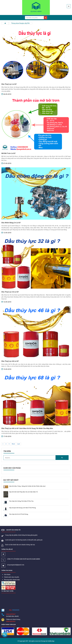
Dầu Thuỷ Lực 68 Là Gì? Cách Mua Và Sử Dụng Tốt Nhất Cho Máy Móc (27, 428)
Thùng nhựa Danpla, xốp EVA (20, 23)
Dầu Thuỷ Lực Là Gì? (9, 84)
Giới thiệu (6, 574)
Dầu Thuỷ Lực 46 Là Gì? (10, 361)
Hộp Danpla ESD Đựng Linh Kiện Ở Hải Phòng (22, 508)
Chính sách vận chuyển (11, 577)
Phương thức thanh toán (11, 580)
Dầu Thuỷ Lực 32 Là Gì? (10, 292)
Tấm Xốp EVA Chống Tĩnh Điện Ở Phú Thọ (21, 501)
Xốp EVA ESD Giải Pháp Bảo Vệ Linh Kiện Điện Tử (23, 492)
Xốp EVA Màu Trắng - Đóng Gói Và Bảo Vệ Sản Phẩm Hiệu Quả (27, 486)
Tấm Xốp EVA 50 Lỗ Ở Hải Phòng (19, 514)
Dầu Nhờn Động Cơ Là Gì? (11, 223)
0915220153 (16, 610)
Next (13, 444)
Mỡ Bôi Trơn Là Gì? (8, 153)
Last (19, 444)
